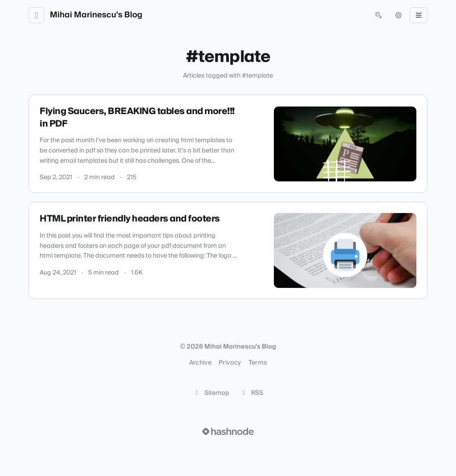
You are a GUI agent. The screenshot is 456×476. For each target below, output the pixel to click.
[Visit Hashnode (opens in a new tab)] (228, 431)
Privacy (230, 363)
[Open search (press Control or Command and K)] (379, 15)
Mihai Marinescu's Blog (96, 15)
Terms (258, 363)
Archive (200, 363)
